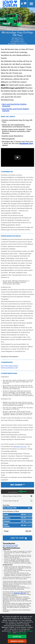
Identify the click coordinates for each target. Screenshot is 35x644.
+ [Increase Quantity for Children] (31, 518)
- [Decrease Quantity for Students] (27, 521)
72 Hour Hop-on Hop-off (11, 501)
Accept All (17, 637)
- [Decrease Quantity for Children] (27, 518)
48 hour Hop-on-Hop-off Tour (12, 496)
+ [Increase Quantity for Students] (31, 521)
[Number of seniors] (29, 525)
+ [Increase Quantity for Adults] (31, 515)
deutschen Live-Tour (20, 447)
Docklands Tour (26, 143)
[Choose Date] (17, 508)
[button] (17, 157)
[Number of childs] (29, 518)
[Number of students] (29, 521)
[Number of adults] (29, 515)
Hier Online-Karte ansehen (10, 366)
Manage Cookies (17, 641)
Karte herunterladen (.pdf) (9, 368)
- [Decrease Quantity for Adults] (27, 515)
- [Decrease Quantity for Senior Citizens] (27, 525)
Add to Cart (18, 538)
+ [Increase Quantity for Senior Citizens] (31, 525)
